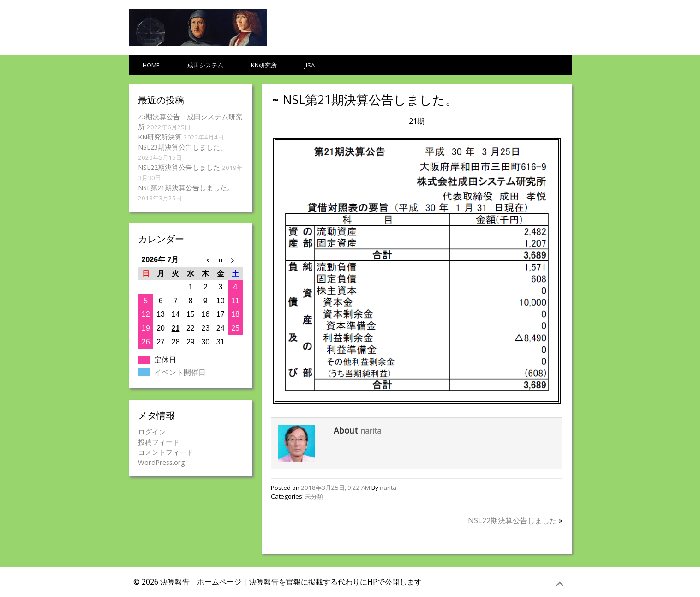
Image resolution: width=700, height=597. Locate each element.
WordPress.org (162, 462)
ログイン (152, 432)
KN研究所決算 (160, 137)
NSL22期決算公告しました (512, 520)
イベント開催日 (180, 372)
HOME (151, 65)
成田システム (205, 65)
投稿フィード (159, 442)
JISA (310, 65)
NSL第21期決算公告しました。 (370, 100)
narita (371, 431)
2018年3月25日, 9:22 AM (335, 488)
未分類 (314, 496)
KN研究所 (264, 65)
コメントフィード (166, 452)
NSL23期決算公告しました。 (182, 147)
